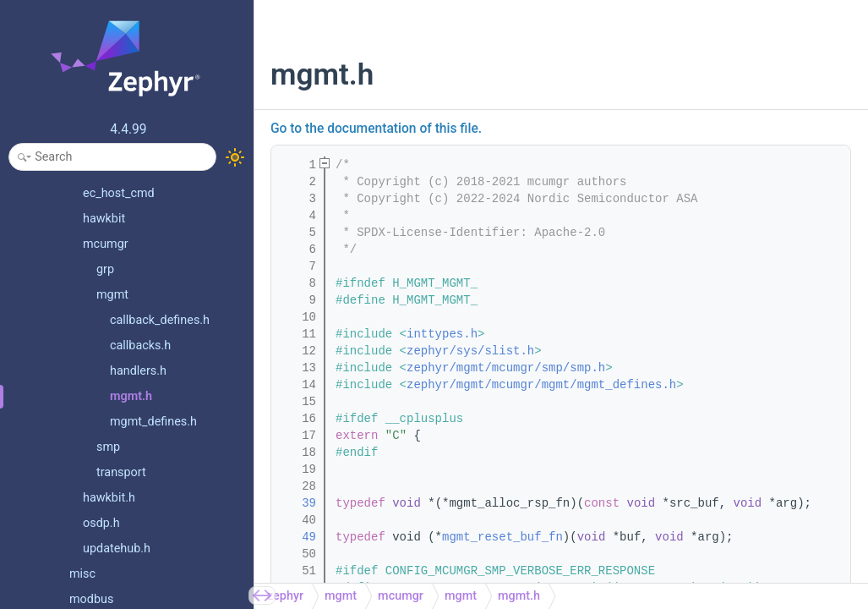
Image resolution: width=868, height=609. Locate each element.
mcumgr (401, 596)
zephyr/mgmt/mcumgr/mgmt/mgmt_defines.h (541, 385)
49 (298, 537)
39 (298, 503)
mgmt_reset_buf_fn (502, 537)
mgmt (341, 596)
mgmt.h (519, 596)
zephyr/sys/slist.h (470, 351)
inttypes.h (442, 334)
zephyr (285, 596)
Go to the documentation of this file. (376, 129)
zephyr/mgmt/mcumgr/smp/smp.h (506, 368)
